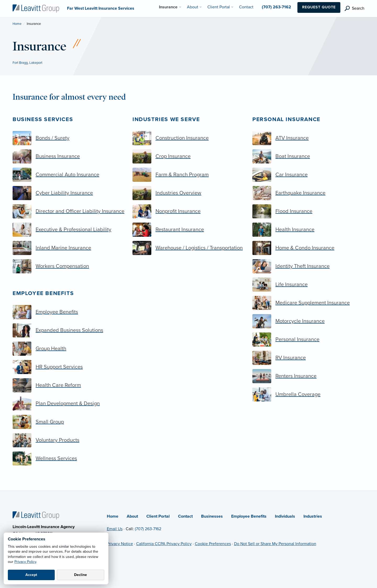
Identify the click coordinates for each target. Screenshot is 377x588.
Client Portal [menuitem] (219, 7)
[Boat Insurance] (308, 156)
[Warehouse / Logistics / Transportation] (188, 248)
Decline (81, 575)
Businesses (212, 516)
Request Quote (319, 7)
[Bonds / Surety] (69, 138)
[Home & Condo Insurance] (308, 248)
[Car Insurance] (308, 175)
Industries (313, 516)
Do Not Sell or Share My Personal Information (275, 544)
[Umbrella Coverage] (308, 394)
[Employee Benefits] (69, 312)
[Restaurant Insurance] (188, 230)
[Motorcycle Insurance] (308, 321)
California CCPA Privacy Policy (164, 544)
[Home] (36, 515)
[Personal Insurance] (308, 340)
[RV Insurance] (308, 358)
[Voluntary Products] (69, 440)
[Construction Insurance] (188, 138)
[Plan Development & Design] (69, 404)
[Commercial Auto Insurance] (69, 175)
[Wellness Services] (69, 459)
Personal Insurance (286, 119)
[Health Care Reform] (69, 385)
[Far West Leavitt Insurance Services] (36, 8)
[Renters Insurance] (308, 376)
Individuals (285, 516)
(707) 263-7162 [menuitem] (276, 7)
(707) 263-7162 (148, 529)
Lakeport (36, 63)
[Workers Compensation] (69, 266)
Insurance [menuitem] (168, 7)
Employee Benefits (43, 293)
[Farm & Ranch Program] (188, 175)
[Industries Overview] (188, 193)
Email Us (115, 529)
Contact (185, 516)
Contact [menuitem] (246, 7)
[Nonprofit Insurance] (188, 211)
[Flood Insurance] (308, 211)
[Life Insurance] (308, 285)
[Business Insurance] (69, 156)
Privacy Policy (25, 562)
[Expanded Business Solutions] (69, 330)
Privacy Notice (120, 544)
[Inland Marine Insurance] (69, 248)
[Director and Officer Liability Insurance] (69, 211)
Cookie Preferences (213, 544)
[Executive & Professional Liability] (69, 230)
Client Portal (158, 516)
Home (17, 24)
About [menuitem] (193, 7)
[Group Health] (69, 349)
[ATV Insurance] (308, 138)
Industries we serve (166, 119)
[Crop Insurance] (188, 156)
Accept (31, 575)
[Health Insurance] (308, 230)
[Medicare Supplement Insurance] (308, 303)
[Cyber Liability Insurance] (69, 193)
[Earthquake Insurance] (308, 193)
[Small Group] (69, 422)
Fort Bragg (20, 63)
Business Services (43, 119)
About (132, 516)
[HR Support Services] (69, 367)
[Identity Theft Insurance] (308, 266)
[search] (354, 9)
